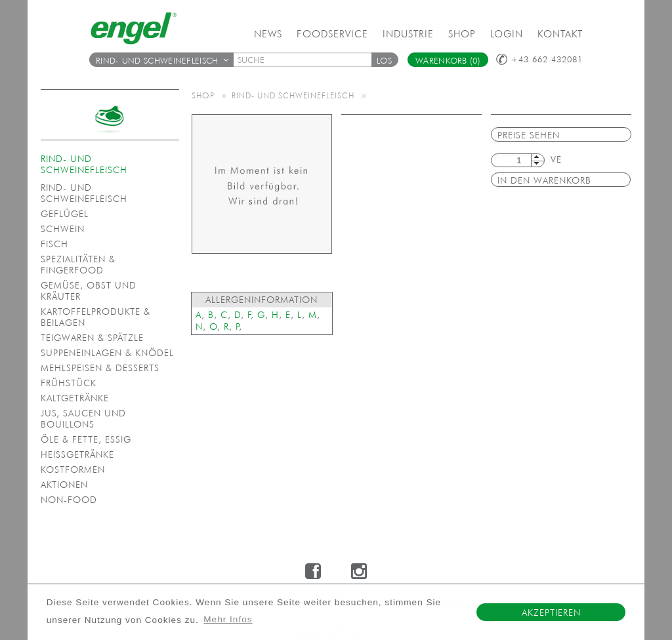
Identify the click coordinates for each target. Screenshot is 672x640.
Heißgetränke (77, 454)
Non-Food (69, 500)
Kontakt (560, 34)
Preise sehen (529, 135)
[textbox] (307, 60)
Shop (462, 34)
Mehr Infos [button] (228, 619)
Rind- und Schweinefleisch (162, 61)
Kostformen (73, 470)
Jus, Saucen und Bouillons (83, 419)
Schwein (63, 229)
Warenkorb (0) (448, 61)
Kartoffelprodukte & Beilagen (95, 317)
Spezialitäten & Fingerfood (78, 265)
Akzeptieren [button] (551, 612)
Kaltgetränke (75, 398)
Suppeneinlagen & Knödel (107, 353)
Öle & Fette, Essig (86, 439)
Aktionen (64, 485)
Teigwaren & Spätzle (92, 338)
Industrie (408, 34)
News (268, 34)
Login (507, 34)
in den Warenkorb (544, 180)
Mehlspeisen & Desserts (100, 368)
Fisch (54, 244)
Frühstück (69, 383)
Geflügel (65, 214)
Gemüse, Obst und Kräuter (89, 291)
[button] (385, 60)
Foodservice (332, 34)
